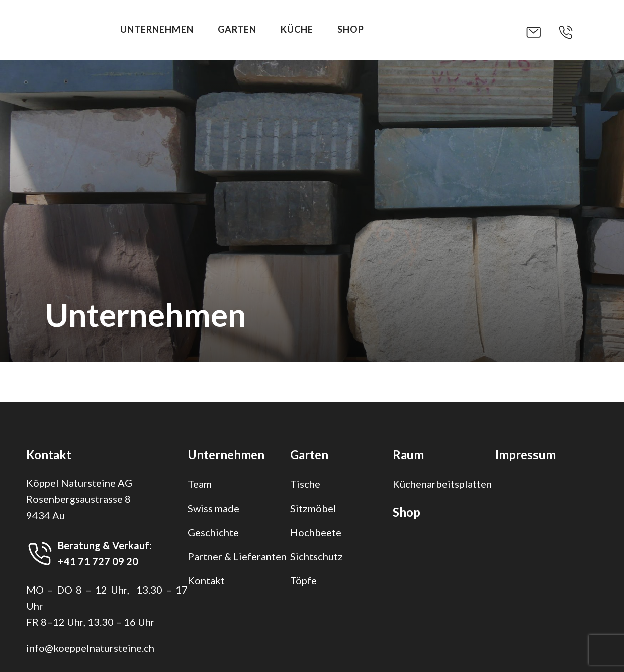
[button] (542, 32)
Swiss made (213, 508)
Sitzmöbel (313, 508)
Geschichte (213, 532)
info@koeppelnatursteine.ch (90, 648)
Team (200, 484)
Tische (305, 484)
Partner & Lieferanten (237, 556)
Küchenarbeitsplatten (442, 484)
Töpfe (303, 580)
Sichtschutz (317, 556)
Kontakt (206, 580)
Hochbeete (316, 532)
